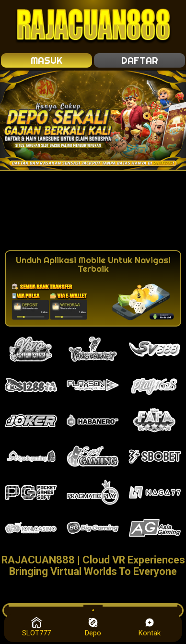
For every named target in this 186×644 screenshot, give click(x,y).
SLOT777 (36, 627)
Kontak (150, 627)
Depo (93, 627)
